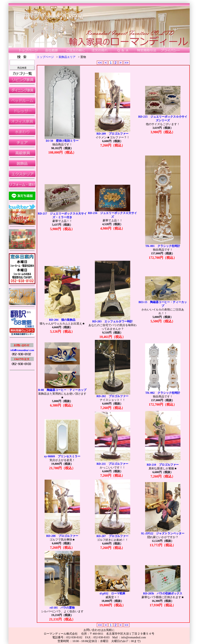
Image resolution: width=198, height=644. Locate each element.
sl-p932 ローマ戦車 (112, 593)
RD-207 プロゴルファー (112, 536)
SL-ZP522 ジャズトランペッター (163, 533)
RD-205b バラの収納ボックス (163, 593)
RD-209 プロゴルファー (112, 134)
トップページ (45, 57)
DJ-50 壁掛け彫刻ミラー (62, 141)
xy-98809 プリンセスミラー (62, 456)
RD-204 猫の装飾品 (62, 320)
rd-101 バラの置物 (62, 608)
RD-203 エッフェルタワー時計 (112, 321)
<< (100, 63)
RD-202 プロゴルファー (112, 396)
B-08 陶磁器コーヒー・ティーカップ (62, 390)
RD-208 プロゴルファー (62, 536)
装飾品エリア (67, 57)
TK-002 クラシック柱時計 (163, 393)
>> (126, 63)
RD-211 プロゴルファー (113, 464)
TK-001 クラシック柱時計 (163, 246)
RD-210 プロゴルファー (163, 465)
